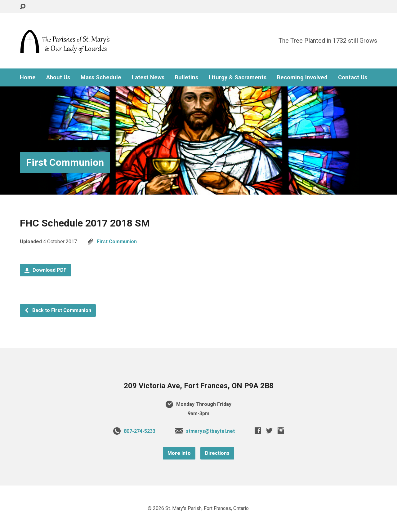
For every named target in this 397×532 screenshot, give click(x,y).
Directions (217, 453)
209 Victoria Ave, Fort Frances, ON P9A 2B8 (199, 386)
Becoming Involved (302, 77)
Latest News (148, 77)
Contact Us (353, 77)
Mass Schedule (101, 77)
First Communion (65, 162)
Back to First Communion (58, 310)
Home (28, 77)
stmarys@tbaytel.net (210, 431)
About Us (58, 77)
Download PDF (45, 270)
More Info (179, 453)
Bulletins (187, 77)
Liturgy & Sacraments (238, 77)
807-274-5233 (140, 431)
